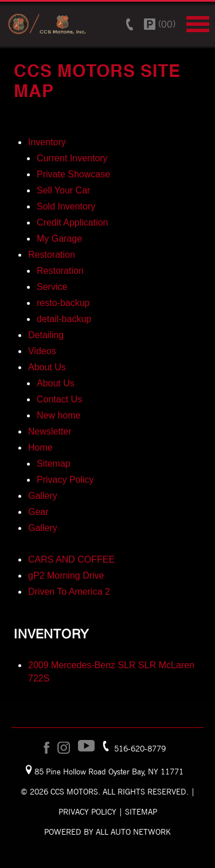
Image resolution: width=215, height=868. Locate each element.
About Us (47, 367)
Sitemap (54, 464)
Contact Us (59, 399)
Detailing (46, 335)
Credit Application (73, 222)
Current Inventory (72, 158)
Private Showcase (73, 174)
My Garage (59, 239)
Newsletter (50, 431)
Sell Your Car (63, 190)
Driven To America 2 (69, 592)
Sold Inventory (66, 206)
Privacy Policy (65, 480)
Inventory (47, 142)
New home (58, 415)
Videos (42, 351)
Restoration (52, 255)
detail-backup (64, 319)
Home (40, 447)
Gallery (43, 496)
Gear (38, 512)
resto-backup (63, 303)
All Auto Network (133, 832)
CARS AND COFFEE (71, 559)
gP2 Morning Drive (66, 576)
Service (52, 287)
